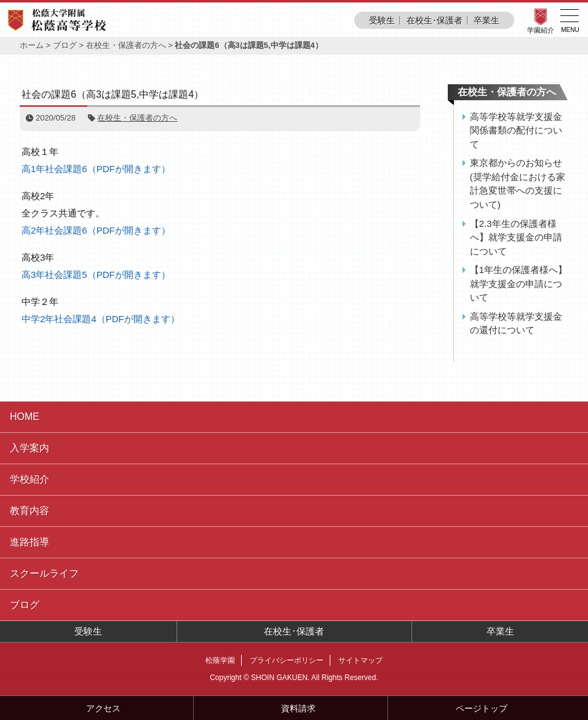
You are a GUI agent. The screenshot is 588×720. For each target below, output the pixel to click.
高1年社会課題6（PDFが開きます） (96, 169)
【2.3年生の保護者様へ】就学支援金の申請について (516, 237)
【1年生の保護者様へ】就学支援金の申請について (518, 283)
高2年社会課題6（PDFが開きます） (96, 230)
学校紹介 (30, 479)
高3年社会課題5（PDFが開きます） (96, 275)
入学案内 (30, 448)
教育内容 (30, 511)
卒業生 (487, 20)
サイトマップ (360, 660)
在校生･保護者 (435, 20)
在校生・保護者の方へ (126, 45)
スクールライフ (44, 573)
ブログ (65, 45)
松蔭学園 (220, 660)
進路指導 (30, 542)
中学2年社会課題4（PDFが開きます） (101, 319)
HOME (25, 417)
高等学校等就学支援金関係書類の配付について (516, 130)
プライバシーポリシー (287, 660)
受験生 (382, 20)
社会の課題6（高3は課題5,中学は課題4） (113, 94)
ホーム (32, 45)
